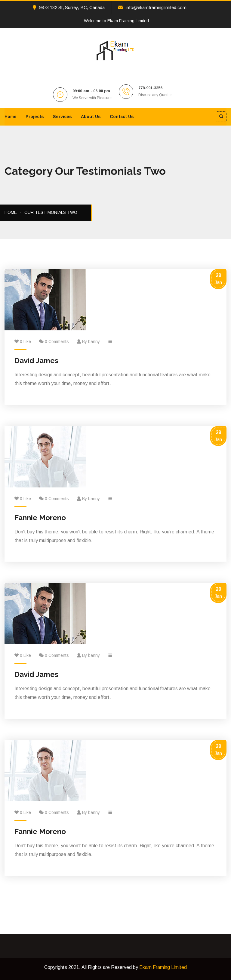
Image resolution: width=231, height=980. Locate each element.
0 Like (25, 341)
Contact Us (122, 117)
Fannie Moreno (40, 518)
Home (11, 117)
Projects (35, 117)
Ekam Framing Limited (163, 967)
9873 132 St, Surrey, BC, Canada (69, 7)
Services (62, 117)
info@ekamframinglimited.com (152, 7)
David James (36, 361)
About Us (91, 117)
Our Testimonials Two (51, 212)
